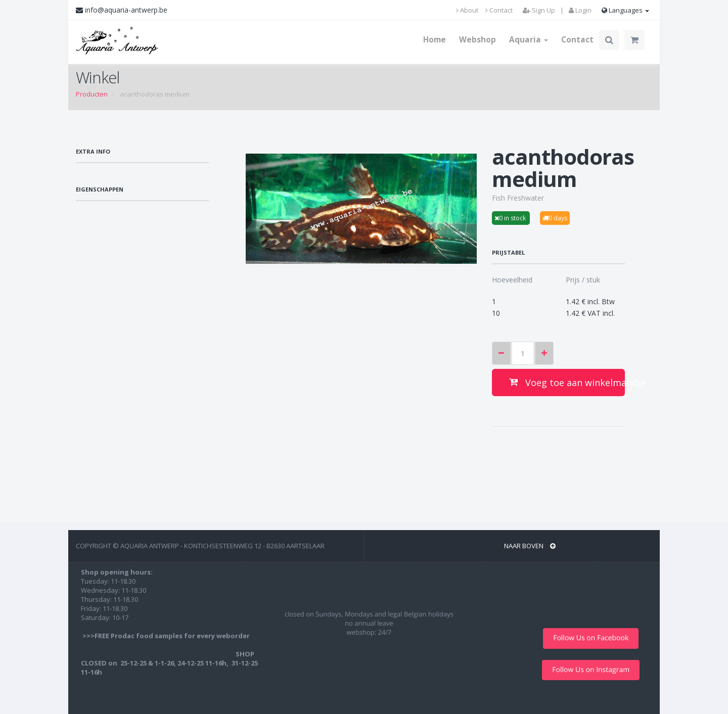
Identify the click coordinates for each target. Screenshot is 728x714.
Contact (499, 10)
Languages (625, 10)
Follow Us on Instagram (591, 670)
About (467, 10)
